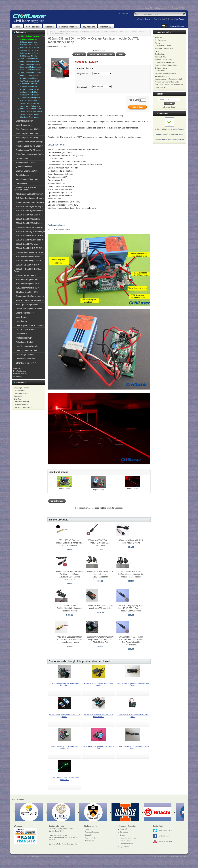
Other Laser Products (25, 359)
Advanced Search (169, 107)
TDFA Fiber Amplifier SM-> (27, 288)
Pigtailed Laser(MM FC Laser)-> (30, 142)
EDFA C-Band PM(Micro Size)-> (29, 240)
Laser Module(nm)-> (25, 121)
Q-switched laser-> (24, 167)
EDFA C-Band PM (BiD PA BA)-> (30, 248)
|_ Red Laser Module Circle (27, 50)
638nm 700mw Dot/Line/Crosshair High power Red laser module (70, 608)
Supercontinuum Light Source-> (30, 202)
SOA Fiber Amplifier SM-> (27, 292)
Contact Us (18, 396)
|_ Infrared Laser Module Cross (29, 109)
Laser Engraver (22, 317)
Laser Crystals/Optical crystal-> (30, 325)
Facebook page (161, 836)
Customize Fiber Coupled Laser (167, 65)
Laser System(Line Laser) (27, 350)
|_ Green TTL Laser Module (27, 75)
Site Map (17, 399)
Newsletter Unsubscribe (23, 407)
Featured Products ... (21, 374)
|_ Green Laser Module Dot (27, 59)
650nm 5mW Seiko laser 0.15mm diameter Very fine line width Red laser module (131, 574)
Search (160, 94)
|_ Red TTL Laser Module (27, 56)
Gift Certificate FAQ (21, 402)
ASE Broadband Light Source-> (30, 194)
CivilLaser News (161, 68)
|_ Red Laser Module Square (28, 48)
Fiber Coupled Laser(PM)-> (28, 138)
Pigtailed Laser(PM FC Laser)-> (29, 150)
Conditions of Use (21, 393)
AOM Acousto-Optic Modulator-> (30, 300)
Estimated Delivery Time (164, 48)
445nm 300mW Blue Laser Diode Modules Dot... (133, 716)
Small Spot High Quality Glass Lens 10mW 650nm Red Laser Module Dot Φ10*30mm (131, 608)
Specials (50, 27)
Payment (158, 43)
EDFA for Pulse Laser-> (26, 275)
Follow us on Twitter (163, 830)
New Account (180, 19)
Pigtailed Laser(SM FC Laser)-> (29, 146)
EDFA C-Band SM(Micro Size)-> (29, 211)
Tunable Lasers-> (23, 175)
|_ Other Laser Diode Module (28, 117)
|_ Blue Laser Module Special (28, 98)
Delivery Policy (160, 57)
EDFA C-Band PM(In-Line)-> (28, 244)
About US (158, 37)
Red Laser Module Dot (90, 32)
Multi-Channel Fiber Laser (27, 179)
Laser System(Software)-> (27, 346)
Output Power (83, 74)
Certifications (160, 54)
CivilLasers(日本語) (162, 8)
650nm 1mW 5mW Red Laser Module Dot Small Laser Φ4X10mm (100, 543)
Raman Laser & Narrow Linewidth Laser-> (25, 189)
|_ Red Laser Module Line (27, 42)
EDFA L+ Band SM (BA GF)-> (28, 261)
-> (30, 36)
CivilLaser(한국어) (178, 8)
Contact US (106, 27)
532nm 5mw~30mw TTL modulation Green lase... (133, 747)
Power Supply (82, 87)
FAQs (157, 51)
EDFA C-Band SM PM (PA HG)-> (30, 227)
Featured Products (68, 27)
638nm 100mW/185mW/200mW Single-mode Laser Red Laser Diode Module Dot (100, 640)
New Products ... (20, 371)
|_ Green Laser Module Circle (28, 70)
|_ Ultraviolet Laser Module (27, 78)
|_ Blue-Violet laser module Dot (29, 81)
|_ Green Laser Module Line (28, 61)
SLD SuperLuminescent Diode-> (30, 198)
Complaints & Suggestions (165, 62)
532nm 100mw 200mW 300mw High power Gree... (133, 684)
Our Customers (161, 40)
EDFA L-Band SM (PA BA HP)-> (29, 252)
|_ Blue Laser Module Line (27, 86)
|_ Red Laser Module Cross (27, 45)
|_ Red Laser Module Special (28, 53)
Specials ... (17, 368)
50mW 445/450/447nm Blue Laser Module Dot (99, 747)
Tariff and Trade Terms (163, 46)
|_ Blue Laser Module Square (28, 95)
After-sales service (162, 76)
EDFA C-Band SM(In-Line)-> (28, 215)
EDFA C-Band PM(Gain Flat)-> (29, 223)
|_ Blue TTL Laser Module (27, 100)
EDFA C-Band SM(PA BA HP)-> (29, 206)
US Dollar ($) (123, 14)
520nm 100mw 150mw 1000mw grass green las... (64, 779)
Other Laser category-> (26, 363)
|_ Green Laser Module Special (29, 73)
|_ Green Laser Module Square (29, 67)
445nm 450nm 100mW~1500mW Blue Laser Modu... (98, 716)
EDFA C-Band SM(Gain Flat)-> (29, 219)
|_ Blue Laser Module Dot (27, 84)
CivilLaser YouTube (163, 842)
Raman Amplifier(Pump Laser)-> (30, 296)
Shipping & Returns (21, 388)
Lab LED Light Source (25, 330)
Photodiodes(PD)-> (24, 338)
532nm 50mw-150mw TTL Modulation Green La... (64, 684)
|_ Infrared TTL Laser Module (28, 114)
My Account (89, 27)
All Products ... (19, 377)
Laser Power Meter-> (25, 313)
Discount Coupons (21, 405)
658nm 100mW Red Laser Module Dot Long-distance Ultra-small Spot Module (70, 543)
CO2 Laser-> (21, 334)
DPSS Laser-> (22, 158)
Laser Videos (160, 71)
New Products (33, 27)
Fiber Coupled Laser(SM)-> (28, 133)
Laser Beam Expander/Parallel (29, 309)
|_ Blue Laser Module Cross (28, 89)
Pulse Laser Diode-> (25, 342)
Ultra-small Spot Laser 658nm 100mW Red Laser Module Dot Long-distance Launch (70, 640)
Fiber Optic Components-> (27, 305)
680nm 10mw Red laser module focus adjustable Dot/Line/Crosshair (100, 574)
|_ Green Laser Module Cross (28, 64)
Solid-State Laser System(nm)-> (30, 154)
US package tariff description (166, 74)
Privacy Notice (19, 391)
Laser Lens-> (21, 321)
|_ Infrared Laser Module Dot (28, 103)
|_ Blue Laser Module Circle (28, 92)
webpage (118, 508)
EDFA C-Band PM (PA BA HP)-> (29, 236)
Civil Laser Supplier (33, 857)
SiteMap (66, 857)
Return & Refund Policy (164, 60)
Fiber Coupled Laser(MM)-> (28, 129)
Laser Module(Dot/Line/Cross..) (67, 32)
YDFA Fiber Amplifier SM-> (27, 280)
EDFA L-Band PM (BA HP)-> (28, 257)
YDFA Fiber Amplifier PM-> (27, 284)
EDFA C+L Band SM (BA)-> (27, 265)
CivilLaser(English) (145, 8)
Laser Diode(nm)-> (24, 125)
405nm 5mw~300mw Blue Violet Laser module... (99, 684)
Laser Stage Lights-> (25, 355)
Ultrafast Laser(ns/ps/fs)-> (27, 171)
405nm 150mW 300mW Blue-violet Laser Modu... (64, 716)
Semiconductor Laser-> (26, 163)
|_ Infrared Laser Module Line (28, 106)
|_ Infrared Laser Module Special (29, 112)
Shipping (123, 835)
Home (18, 27)
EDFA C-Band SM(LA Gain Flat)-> (30, 232)
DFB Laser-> (21, 183)
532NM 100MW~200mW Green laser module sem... (64, 747)
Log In (148, 19)
